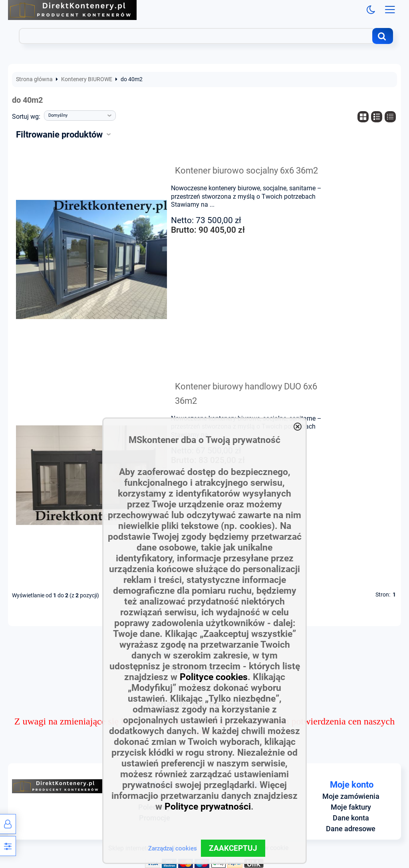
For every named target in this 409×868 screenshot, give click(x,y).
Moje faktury (351, 807)
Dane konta (351, 818)
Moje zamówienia (351, 796)
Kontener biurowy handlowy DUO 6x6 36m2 (246, 393)
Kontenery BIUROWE (87, 80)
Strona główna (34, 80)
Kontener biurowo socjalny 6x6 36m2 (246, 170)
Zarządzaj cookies (173, 848)
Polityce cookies (214, 677)
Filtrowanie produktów (59, 134)
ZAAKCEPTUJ (233, 848)
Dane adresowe (351, 829)
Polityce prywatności (208, 807)
